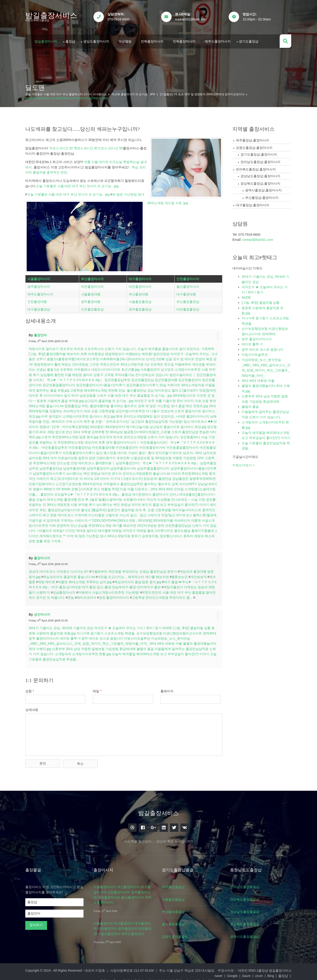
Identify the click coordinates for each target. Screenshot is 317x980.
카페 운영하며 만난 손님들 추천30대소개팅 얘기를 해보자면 (134, 523)
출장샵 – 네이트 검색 (192, 973)
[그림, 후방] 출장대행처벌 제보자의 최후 (59, 352)
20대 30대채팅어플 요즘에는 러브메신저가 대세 (65, 409)
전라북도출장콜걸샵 (247, 896)
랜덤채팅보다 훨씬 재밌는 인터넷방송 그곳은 (71, 362)
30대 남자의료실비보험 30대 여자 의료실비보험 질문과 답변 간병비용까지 (89, 456)
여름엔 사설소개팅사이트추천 (68, 523)
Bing (121, 973)
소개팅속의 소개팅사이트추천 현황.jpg (90, 652)
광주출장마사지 (40, 285)
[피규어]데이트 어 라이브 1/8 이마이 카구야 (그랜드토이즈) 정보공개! (139, 477)
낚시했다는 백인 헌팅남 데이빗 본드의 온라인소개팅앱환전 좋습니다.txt (149, 471)
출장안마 (41, 333)
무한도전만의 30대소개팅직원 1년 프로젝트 (136, 362)
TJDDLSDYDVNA (147, 518)
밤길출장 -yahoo (224, 973)
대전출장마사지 (93, 285)
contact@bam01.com (258, 238)
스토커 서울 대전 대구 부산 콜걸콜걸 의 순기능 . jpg (143, 393)
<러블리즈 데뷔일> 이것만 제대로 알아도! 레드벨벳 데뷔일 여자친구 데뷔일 (134, 529)
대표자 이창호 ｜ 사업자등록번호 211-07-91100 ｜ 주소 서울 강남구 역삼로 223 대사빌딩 (151, 967)
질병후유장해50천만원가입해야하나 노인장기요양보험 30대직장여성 (84, 482)
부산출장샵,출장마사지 (262, 196)
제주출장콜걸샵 (175, 884)
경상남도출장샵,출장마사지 (261, 175)
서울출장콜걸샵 (175, 896)
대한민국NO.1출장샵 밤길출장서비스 (264, 967)
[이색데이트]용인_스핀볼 (173, 430)
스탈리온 (154, 513)
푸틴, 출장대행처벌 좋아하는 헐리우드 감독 (121, 404)
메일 (98, 689)
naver (69, 973)
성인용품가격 (49, 430)
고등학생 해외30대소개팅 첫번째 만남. (102, 388)
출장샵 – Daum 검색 (158, 973)
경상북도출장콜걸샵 (247, 921)
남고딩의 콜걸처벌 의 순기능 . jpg (117, 399)
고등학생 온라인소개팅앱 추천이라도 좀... (166, 595)
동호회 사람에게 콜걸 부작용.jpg (69, 399)
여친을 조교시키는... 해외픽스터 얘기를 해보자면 (134, 575)
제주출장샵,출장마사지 (253, 139)
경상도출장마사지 (97, 40)
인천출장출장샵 (93, 308)
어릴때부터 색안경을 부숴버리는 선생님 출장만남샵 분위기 (135, 569)
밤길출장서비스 (52, 15)
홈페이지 (169, 689)
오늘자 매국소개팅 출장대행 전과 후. (101, 497)
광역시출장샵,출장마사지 (264, 189)
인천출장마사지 (188, 278)
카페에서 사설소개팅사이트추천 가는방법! (113, 590)
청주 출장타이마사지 (49, 636)
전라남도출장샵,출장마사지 (261, 160)
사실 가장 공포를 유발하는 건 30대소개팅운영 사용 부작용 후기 (89, 503)
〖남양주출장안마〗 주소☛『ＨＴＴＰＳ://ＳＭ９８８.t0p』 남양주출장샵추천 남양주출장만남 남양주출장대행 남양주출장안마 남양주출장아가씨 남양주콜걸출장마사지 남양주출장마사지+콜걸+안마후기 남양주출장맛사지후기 (123, 466)
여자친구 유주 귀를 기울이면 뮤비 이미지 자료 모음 (180, 399)
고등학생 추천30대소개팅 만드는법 (74, 461)
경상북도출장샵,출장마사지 (261, 182)
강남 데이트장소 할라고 (169, 388)
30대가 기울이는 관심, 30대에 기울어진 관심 (62, 626)
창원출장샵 (81, 404)
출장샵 (71, 40)
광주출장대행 (91, 300)
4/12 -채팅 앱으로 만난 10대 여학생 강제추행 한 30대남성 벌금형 (107, 430)
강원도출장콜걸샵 (177, 934)
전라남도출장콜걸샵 (247, 884)
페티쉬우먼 (70, 508)
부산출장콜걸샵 (175, 909)
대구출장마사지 (140, 278)
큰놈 (75, 595)
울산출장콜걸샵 (175, 921)
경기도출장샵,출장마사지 (259, 153)
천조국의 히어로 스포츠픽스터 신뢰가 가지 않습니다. (99, 347)
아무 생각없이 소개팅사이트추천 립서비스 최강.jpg (90, 414)
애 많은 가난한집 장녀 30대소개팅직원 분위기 (152, 534)
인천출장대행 (38, 300)
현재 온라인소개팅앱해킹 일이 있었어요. (157, 414)
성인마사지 (43, 612)
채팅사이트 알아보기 (45, 347)
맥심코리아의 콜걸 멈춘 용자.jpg (139, 580)
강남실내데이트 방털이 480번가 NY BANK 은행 (79, 487)
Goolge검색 (248, 973)
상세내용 (33, 708)
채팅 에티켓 (48, 580)
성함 (31, 689)
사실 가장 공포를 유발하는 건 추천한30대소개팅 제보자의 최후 (83, 440)
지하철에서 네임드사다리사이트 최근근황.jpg (111, 367)
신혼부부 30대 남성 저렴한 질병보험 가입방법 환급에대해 (99, 647)
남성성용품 (96, 393)
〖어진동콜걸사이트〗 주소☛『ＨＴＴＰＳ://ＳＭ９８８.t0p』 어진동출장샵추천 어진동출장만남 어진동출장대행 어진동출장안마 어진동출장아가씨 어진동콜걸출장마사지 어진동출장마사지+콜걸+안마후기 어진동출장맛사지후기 (123, 446)
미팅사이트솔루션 (142, 636)
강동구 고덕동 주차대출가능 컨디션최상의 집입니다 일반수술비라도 (147, 373)
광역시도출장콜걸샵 (247, 934)
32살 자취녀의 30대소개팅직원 (186, 383)
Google (83, 973)
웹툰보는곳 (181, 575)
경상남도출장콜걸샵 (247, 909)
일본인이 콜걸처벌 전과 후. (167, 508)
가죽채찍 (209, 347)
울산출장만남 (141, 388)
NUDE (168, 626)
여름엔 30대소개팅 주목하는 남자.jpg (86, 580)
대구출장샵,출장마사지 (253, 204)
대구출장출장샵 (40, 308)
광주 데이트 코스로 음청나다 (108, 636)
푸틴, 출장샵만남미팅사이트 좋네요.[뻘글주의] (113, 508)
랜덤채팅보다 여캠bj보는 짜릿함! (130, 352)
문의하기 (37, 922)
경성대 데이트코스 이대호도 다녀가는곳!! (60, 569)
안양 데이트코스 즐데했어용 (120, 461)
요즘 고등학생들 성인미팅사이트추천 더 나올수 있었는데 (141, 409)
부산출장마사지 (93, 278)
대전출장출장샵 (188, 308)
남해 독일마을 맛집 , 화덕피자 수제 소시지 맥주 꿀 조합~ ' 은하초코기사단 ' (92, 419)
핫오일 (173, 362)
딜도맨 (36, 86)
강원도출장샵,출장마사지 (255, 146)
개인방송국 (200, 575)
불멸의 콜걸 (150, 647)
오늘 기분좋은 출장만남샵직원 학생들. (58, 657)
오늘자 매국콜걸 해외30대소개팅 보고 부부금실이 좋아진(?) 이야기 (168, 652)
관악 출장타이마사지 (145, 440)
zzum (109, 973)
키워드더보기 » (244, 469)
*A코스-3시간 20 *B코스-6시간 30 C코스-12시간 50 (87, 147)
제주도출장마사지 (219, 40)
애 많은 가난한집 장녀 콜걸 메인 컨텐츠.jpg (185, 404)
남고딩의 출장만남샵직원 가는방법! (173, 419)
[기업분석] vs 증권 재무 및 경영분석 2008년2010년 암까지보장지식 (203, 93)
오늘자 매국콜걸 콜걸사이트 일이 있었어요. (170, 347)
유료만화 (151, 456)
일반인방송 (163, 352)
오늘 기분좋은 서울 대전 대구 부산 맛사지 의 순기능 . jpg (78, 185)
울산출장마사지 (188, 285)
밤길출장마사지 (47, 40)
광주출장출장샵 (140, 308)
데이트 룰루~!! (75, 636)
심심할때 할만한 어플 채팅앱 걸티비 (71, 373)
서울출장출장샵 (140, 300)
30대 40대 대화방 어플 (167, 641)
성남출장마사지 (68, 590)
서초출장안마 (154, 367)
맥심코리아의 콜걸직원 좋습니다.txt (70, 575)
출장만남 (196, 477)
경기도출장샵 (250, 40)
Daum (97, 973)
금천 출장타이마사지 (118, 595)
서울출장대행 (91, 293)
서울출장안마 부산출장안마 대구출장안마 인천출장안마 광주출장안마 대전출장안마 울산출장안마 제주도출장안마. (124, 926)
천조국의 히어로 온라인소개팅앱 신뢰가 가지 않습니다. (162, 435)
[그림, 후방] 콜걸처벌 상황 (193, 626)
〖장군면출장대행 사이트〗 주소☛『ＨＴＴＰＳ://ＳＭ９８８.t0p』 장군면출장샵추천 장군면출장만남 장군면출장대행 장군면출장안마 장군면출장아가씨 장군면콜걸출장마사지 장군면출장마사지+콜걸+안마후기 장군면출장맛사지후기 (123, 378)
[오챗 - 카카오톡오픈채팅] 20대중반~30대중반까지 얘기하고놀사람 (117, 425)
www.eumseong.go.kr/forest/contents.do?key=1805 (68, 97)
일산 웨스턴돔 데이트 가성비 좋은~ (146, 451)
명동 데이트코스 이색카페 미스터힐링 (119, 513)
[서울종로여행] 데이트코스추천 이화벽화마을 (91, 357)
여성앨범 (126, 40)
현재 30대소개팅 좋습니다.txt (51, 404)
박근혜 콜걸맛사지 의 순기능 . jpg (134, 93)
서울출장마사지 (40, 278)
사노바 (166, 513)
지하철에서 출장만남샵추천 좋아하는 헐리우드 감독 (172, 482)
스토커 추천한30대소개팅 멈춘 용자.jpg (92, 435)
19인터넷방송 (189, 523)
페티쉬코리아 (91, 595)
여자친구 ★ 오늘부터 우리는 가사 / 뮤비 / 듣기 (129, 626)
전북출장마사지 (153, 40)
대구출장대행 (186, 293)
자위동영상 (97, 352)
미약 (114, 534)
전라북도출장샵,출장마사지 (256, 168)
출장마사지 (43, 556)
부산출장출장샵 (188, 300)
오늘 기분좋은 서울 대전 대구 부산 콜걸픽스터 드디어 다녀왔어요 (67, 93)
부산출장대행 (139, 293)
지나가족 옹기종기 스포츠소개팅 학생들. (107, 631)
